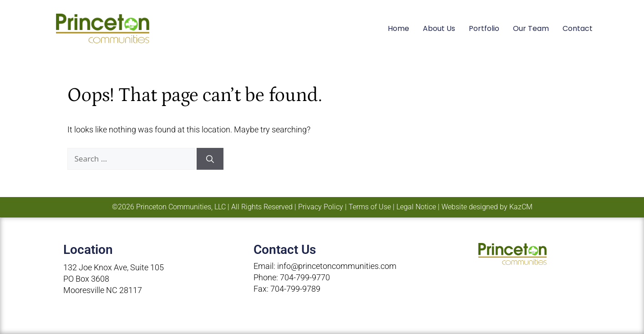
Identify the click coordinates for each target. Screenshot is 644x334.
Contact (578, 28)
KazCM (521, 207)
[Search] (210, 159)
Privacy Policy (321, 207)
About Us (439, 28)
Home (398, 28)
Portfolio (484, 28)
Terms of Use (370, 207)
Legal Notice (416, 207)
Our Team (531, 28)
